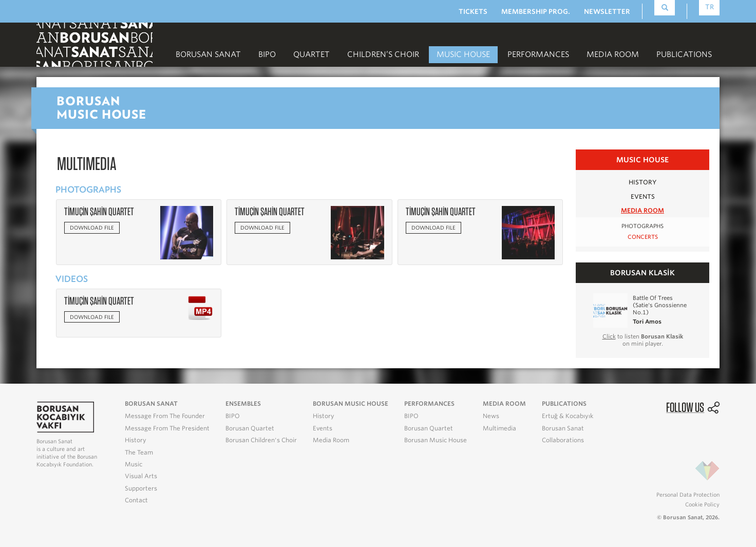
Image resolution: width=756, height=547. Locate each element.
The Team (139, 452)
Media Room (331, 440)
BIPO (267, 54)
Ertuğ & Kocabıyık (568, 416)
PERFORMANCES (538, 54)
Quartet (311, 54)
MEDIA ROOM (613, 54)
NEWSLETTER (607, 12)
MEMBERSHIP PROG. (536, 12)
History (136, 440)
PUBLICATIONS (684, 54)
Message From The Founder (165, 416)
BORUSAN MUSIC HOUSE (351, 404)
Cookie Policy (702, 504)
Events (323, 428)
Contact (136, 500)
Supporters (141, 488)
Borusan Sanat (208, 54)
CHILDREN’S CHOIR (383, 54)
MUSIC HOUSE (463, 54)
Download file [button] (92, 228)
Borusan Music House (436, 440)
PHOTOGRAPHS (642, 226)
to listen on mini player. (643, 340)
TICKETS (473, 12)
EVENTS (643, 196)
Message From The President (167, 428)
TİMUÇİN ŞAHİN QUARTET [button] (99, 211)
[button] (187, 232)
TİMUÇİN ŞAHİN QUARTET (99, 301)
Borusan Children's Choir (261, 440)
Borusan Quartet (250, 428)
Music (134, 464)
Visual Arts (141, 476)
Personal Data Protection (688, 495)
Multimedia (499, 428)
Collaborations (563, 440)
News (491, 416)
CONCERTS (643, 237)
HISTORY (642, 182)
